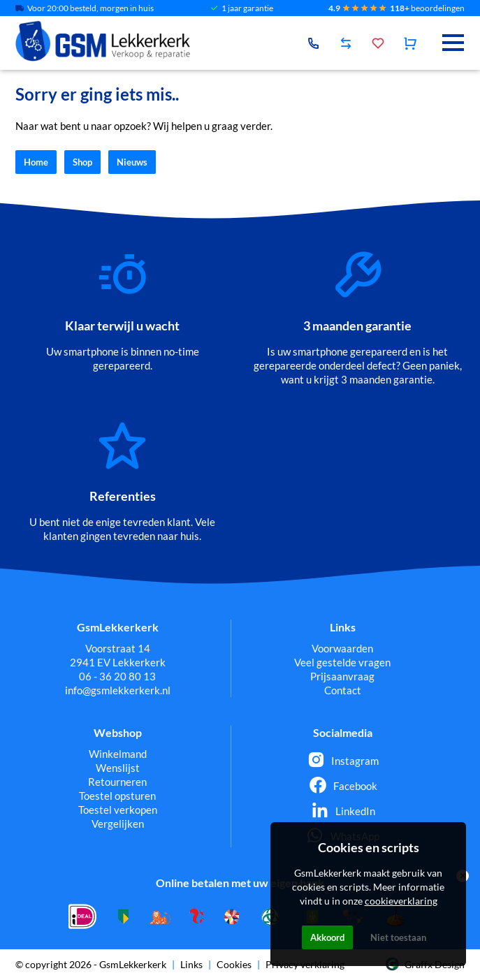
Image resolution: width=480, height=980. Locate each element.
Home (36, 162)
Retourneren (117, 782)
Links (191, 964)
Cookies (234, 964)
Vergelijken (118, 824)
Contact (343, 690)
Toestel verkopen (118, 810)
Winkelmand (118, 754)
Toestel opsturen (117, 796)
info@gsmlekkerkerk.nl (118, 690)
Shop (82, 162)
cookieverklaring (401, 901)
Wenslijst (118, 768)
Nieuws (132, 162)
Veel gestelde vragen (342, 662)
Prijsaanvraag (342, 676)
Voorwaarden (342, 648)
